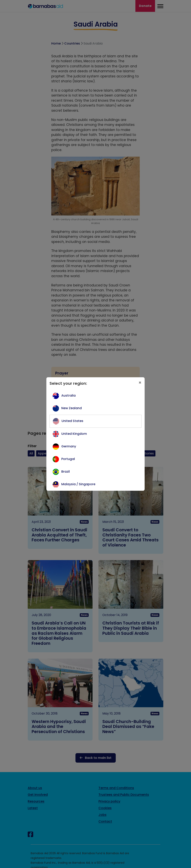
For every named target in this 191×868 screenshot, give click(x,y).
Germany (69, 446)
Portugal (68, 459)
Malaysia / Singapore (78, 484)
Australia (68, 395)
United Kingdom (74, 434)
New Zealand (72, 408)
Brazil (66, 472)
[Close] (140, 383)
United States (72, 421)
